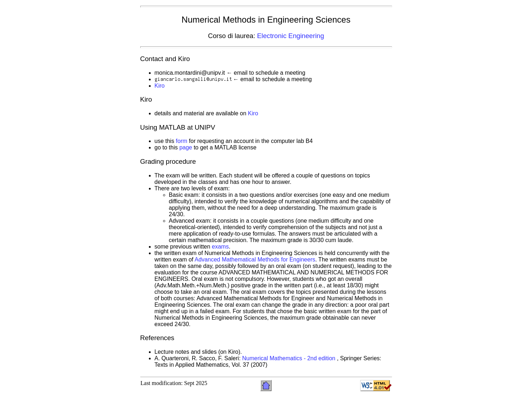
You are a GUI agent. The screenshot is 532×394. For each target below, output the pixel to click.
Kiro (160, 86)
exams (220, 247)
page (186, 147)
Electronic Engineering (291, 36)
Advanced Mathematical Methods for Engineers (255, 259)
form (182, 141)
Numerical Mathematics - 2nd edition (289, 358)
